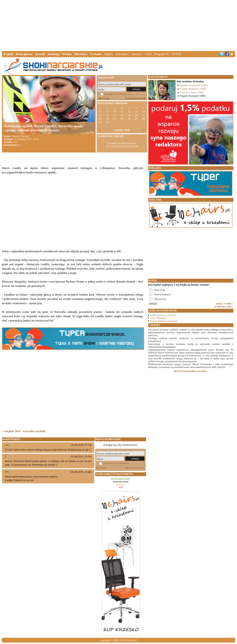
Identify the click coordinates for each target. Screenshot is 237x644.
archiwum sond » (224, 306)
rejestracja (104, 98)
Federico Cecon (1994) (192, 92)
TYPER (176, 54)
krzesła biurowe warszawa (164, 321)
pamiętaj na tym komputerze (118, 94)
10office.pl (131, 640)
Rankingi (54, 54)
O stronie (96, 54)
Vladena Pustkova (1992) (193, 89)
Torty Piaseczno (158, 318)
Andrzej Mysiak (20, 136)
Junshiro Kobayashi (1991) (194, 85)
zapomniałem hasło (136, 98)
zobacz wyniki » (225, 303)
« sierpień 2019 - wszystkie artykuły (24, 431)
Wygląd (8, 54)
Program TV (162, 54)
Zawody (40, 54)
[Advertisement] (118, 25)
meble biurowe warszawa (163, 315)
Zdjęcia (109, 54)
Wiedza (67, 54)
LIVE (148, 54)
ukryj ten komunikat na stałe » (191, 371)
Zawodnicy (122, 54)
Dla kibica (81, 54)
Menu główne (24, 54)
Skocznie (137, 54)
